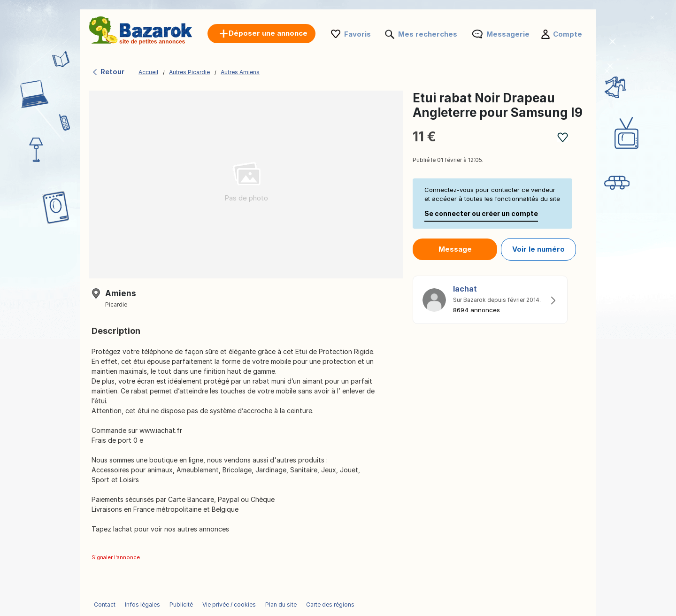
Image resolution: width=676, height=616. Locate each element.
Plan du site (281, 604)
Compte (568, 34)
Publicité (181, 604)
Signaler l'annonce (116, 557)
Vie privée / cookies (229, 604)
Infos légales (142, 604)
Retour (108, 72)
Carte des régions (330, 604)
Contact (105, 604)
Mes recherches (428, 34)
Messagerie (508, 34)
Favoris (357, 34)
